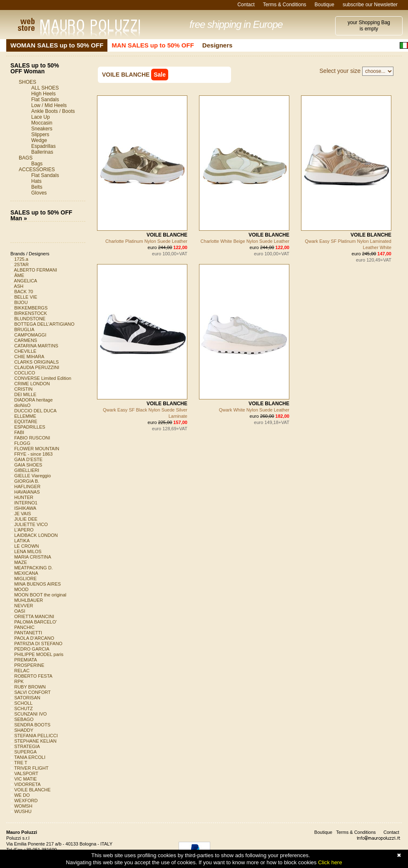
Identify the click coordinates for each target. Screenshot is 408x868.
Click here (330, 862)
